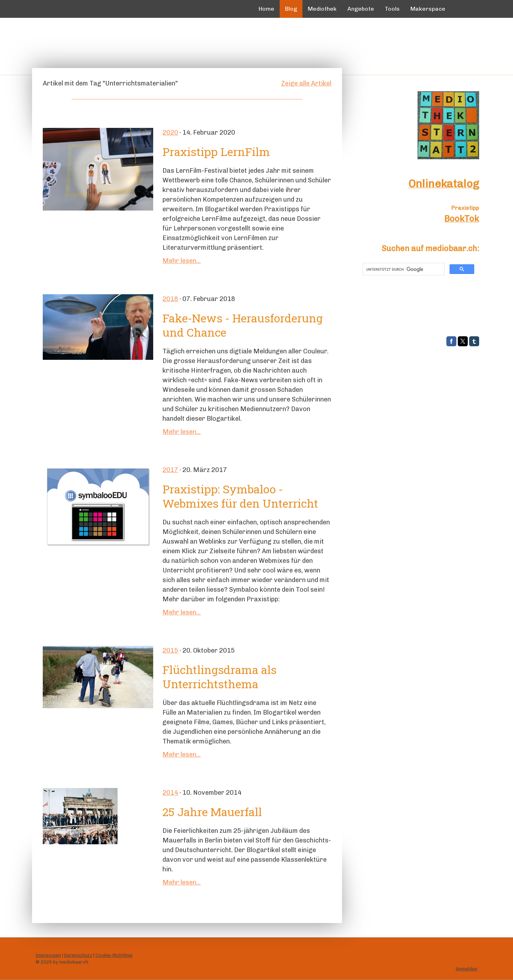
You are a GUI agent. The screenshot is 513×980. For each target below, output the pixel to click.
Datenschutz (78, 955)
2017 (170, 470)
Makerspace (428, 9)
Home (266, 9)
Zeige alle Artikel (306, 83)
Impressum (48, 955)
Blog (291, 9)
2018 (170, 299)
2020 (170, 133)
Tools (392, 9)
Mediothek (322, 9)
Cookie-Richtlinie (114, 955)
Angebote (361, 9)
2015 (170, 650)
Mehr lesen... (182, 261)
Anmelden (467, 969)
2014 (170, 793)
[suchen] (403, 269)
